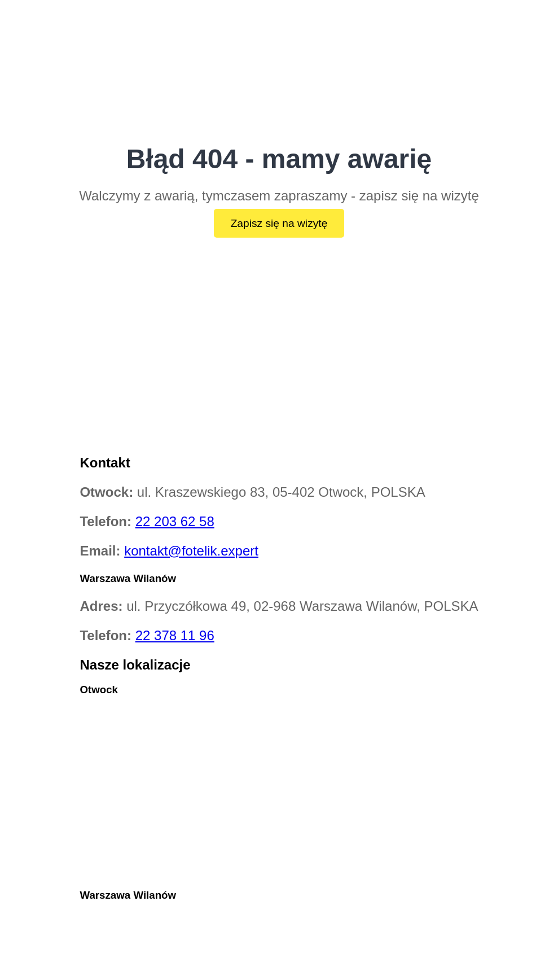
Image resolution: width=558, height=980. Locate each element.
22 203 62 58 (175, 521)
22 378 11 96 (175, 635)
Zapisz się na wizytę (279, 223)
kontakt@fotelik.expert (191, 551)
